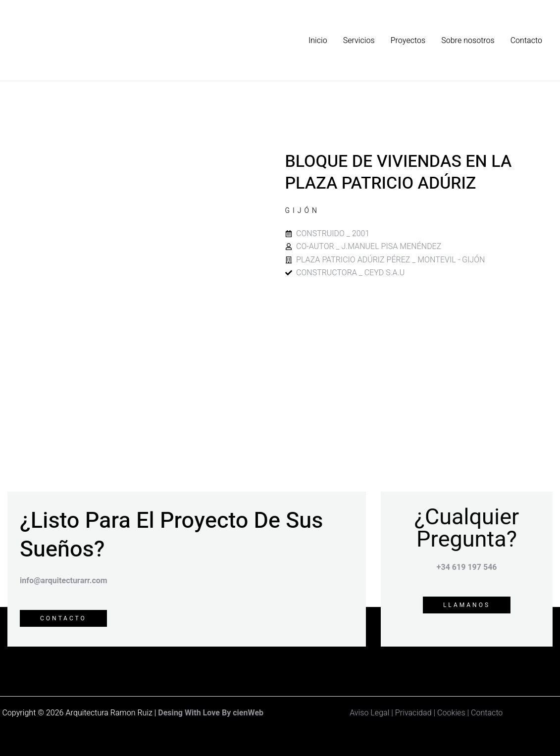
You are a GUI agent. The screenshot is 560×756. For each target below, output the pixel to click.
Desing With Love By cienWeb (211, 713)
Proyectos (408, 41)
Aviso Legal (369, 713)
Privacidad (414, 713)
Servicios (359, 41)
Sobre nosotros (468, 41)
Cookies (451, 713)
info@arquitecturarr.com (64, 581)
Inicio (318, 41)
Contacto (526, 41)
